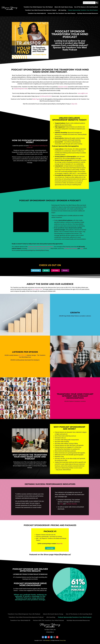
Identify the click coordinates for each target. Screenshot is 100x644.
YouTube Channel (71, 504)
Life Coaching (62, 10)
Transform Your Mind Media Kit (37, 13)
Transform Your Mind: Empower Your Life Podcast (38, 7)
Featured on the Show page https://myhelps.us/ (50, 555)
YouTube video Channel (71, 248)
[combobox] (89, 3)
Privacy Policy (63, 640)
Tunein (38, 248)
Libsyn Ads (74, 104)
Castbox (47, 248)
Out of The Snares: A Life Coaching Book (86, 7)
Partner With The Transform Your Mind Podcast (62, 13)
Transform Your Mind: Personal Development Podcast (41, 10)
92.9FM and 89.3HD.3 (46, 96)
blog (61, 504)
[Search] (97, 3)
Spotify (43, 248)
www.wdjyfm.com (83, 93)
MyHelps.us (48, 640)
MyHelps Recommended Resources (88, 13)
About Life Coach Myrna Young (63, 7)
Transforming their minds (21, 89)
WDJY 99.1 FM (23, 355)
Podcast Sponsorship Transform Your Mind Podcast (83, 10)
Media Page (35, 99)
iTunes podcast (32, 248)
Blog (82, 248)
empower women (63, 87)
